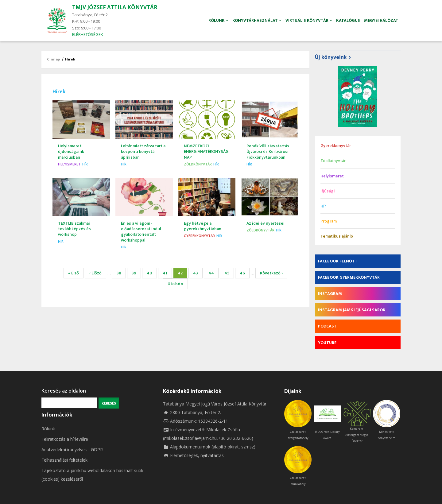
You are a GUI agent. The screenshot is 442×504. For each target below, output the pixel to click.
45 (229, 273)
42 (182, 274)
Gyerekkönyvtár (199, 236)
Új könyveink (331, 57)
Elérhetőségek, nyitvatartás (193, 455)
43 (198, 273)
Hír (85, 164)
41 (167, 273)
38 (121, 273)
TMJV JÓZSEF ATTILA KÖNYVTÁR (115, 7)
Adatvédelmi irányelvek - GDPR (72, 450)
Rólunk (48, 429)
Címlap (54, 59)
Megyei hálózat (380, 20)
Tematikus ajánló (337, 236)
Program (329, 221)
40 (152, 273)
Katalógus (345, 20)
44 (213, 273)
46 (245, 273)
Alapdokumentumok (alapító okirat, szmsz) (209, 447)
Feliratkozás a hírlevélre (65, 439)
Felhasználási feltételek (64, 460)
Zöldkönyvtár (198, 164)
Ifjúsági (328, 191)
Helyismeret (69, 164)
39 (136, 273)
